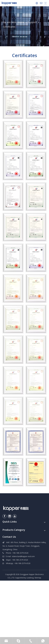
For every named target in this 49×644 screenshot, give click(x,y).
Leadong (30, 578)
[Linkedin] (10, 516)
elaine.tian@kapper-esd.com (23, 556)
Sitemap (38, 578)
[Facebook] (4, 516)
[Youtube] (15, 516)
